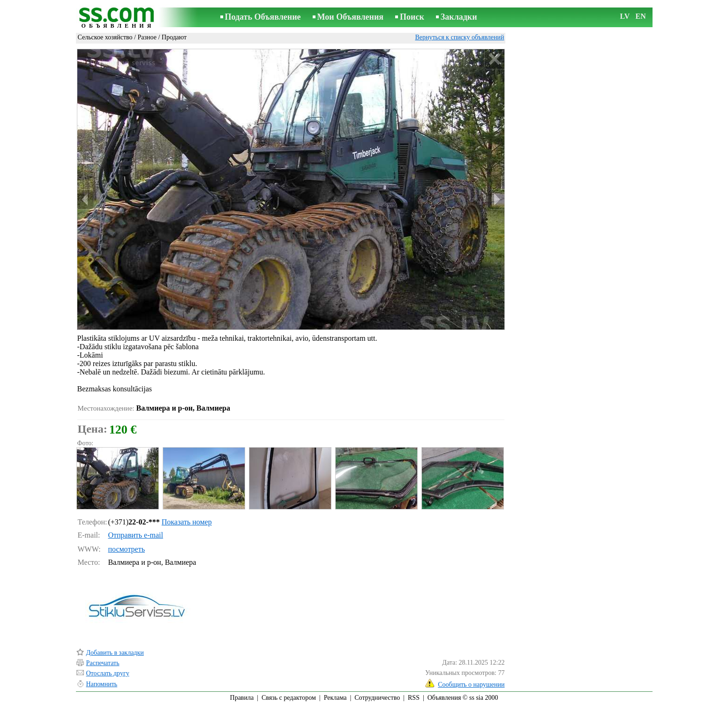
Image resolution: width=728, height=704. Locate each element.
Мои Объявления (350, 17)
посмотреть (126, 549)
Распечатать (103, 663)
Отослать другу (108, 673)
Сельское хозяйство (105, 37)
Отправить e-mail (135, 535)
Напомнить (102, 684)
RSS (414, 698)
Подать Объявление (263, 17)
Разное (147, 37)
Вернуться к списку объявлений (459, 37)
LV (625, 16)
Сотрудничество (377, 698)
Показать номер (187, 522)
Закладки (459, 17)
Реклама (335, 698)
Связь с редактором (289, 698)
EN (641, 16)
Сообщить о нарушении (471, 685)
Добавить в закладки (115, 653)
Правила (242, 698)
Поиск (412, 17)
